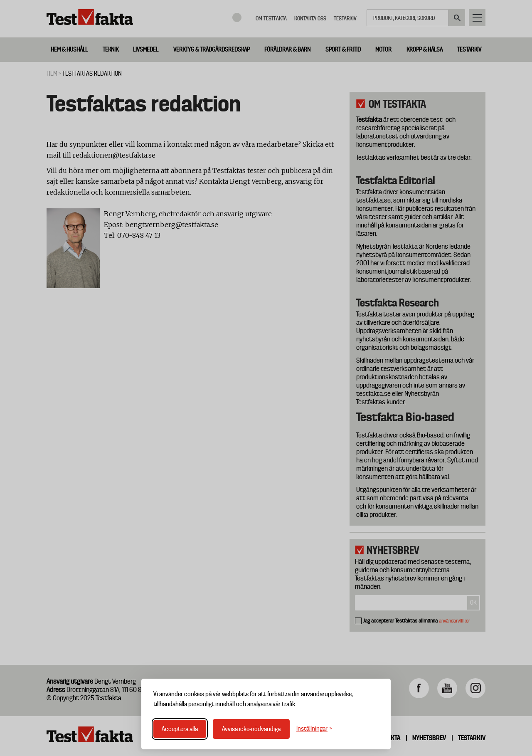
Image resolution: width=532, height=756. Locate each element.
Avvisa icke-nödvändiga (251, 729)
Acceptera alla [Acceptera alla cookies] (180, 729)
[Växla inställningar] (314, 729)
